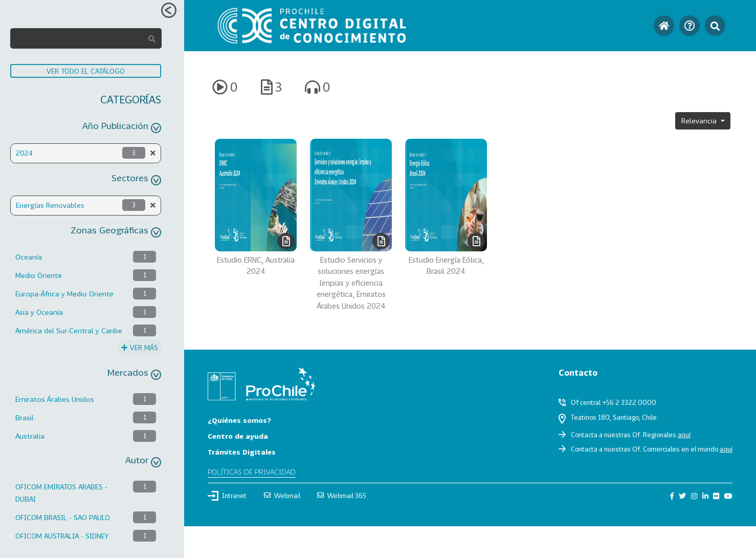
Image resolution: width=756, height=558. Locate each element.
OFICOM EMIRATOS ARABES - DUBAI (61, 493)
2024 (24, 153)
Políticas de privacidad (252, 472)
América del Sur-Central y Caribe (69, 330)
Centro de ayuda (238, 436)
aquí (684, 435)
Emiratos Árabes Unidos (55, 399)
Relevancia (700, 121)
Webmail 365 (342, 496)
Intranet (227, 496)
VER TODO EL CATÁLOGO (86, 71)
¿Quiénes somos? (239, 420)
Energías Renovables (50, 205)
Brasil (25, 417)
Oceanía (29, 257)
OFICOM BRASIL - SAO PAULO (63, 517)
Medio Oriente (39, 275)
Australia (30, 436)
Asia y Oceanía (39, 312)
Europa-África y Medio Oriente (64, 294)
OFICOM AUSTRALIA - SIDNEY (62, 536)
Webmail (282, 496)
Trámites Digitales (242, 452)
